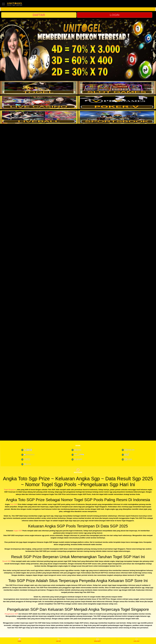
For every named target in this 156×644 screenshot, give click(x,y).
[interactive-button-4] (117, 102)
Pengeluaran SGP (11, 614)
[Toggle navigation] (3, 4)
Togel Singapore (10, 490)
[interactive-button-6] (117, 117)
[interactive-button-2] (117, 88)
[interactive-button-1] (39, 88)
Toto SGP (14, 504)
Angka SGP (18, 531)
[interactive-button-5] (39, 117)
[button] (4, 50)
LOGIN (115, 15)
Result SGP (7, 561)
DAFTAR (39, 15)
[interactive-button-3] (39, 102)
